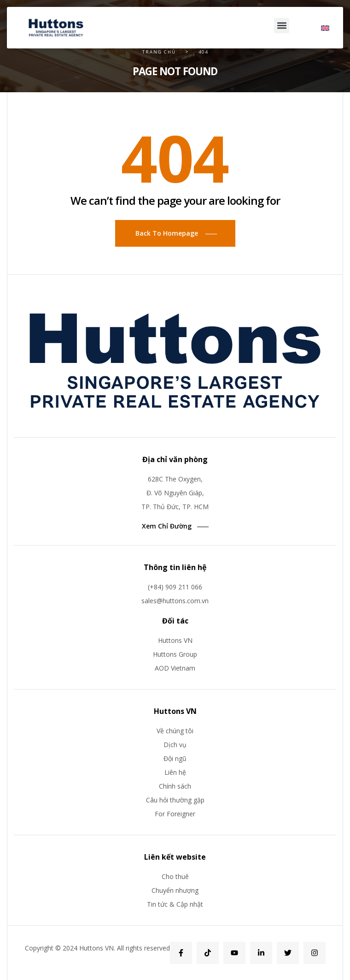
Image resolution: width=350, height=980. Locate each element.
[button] (282, 26)
